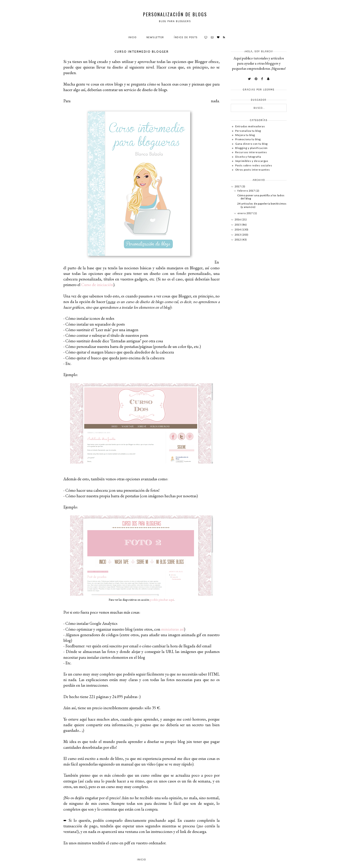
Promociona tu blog (248, 139)
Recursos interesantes (251, 152)
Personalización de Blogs (175, 14)
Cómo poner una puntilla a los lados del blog (261, 197)
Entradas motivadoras (250, 126)
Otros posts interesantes (253, 170)
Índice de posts (186, 37)
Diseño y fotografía (248, 157)
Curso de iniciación (97, 285)
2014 (238, 229)
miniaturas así (173, 629)
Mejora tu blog (245, 135)
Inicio (132, 37)
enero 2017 (245, 213)
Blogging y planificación (251, 148)
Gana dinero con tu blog (251, 144)
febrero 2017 (247, 191)
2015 (238, 225)
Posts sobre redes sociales (254, 165)
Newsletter (155, 37)
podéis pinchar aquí (162, 599)
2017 (238, 186)
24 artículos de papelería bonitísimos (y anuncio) (262, 205)
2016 (238, 219)
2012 (238, 239)
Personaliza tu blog (248, 131)
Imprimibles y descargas (252, 161)
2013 (238, 235)
